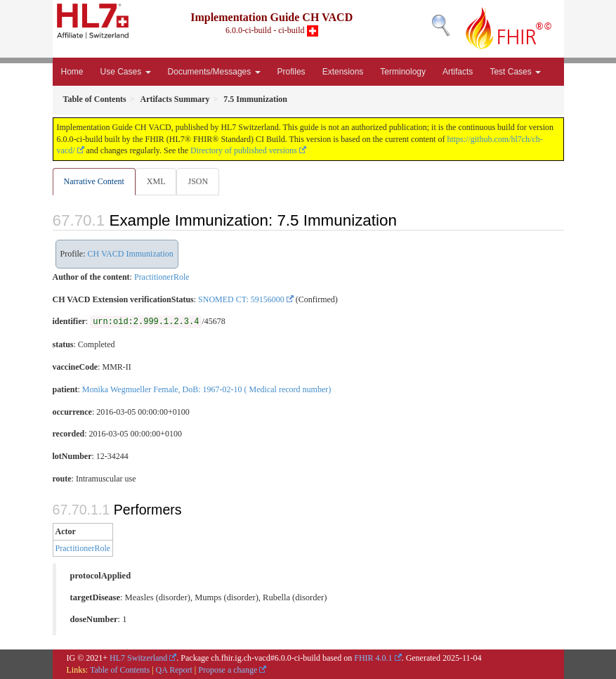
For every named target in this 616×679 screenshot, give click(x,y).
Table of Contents (120, 670)
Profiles (291, 72)
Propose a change (228, 670)
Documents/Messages (214, 72)
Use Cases (126, 72)
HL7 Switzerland (138, 658)
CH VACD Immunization (131, 254)
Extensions (343, 72)
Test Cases (515, 72)
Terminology (403, 72)
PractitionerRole (162, 277)
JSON (198, 181)
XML (156, 181)
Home (72, 72)
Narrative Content (94, 181)
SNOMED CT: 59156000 (241, 299)
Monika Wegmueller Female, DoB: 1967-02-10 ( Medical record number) (207, 389)
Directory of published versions (244, 150)
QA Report (174, 670)
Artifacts (458, 72)
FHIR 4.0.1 (373, 658)
